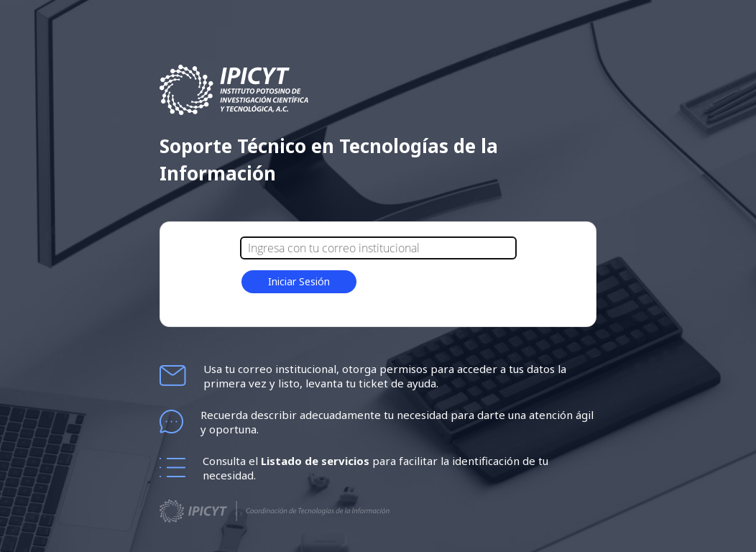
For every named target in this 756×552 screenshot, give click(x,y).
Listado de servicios (317, 461)
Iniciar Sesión (299, 281)
